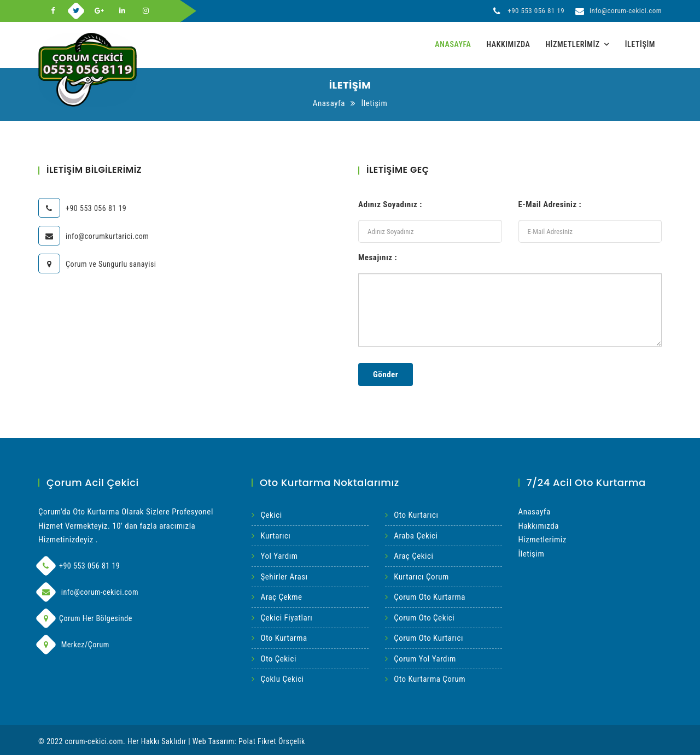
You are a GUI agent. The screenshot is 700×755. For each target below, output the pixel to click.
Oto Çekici (279, 659)
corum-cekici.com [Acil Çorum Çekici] (94, 741)
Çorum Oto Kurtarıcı (428, 638)
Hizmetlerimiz (572, 44)
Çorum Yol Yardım (425, 659)
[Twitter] (77, 11)
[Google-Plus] (100, 11)
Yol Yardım (279, 556)
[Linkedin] (122, 11)
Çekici (272, 515)
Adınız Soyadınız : (390, 204)
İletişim (640, 44)
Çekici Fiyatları (287, 618)
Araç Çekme (282, 597)
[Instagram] (146, 11)
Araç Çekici (413, 556)
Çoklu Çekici (282, 679)
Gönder (386, 374)
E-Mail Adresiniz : (550, 204)
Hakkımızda (508, 44)
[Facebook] (53, 11)
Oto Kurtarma (284, 638)
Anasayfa (453, 44)
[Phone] (46, 566)
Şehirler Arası (284, 577)
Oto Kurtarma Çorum (430, 679)
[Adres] (46, 618)
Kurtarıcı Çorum (421, 577)
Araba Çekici (416, 536)
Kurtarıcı (276, 536)
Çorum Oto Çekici (424, 618)
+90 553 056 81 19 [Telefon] (529, 11)
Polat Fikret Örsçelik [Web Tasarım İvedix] (272, 741)
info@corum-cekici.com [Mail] (619, 11)
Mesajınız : (378, 257)
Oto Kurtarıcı (416, 515)
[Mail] (46, 592)
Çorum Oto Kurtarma (430, 597)
